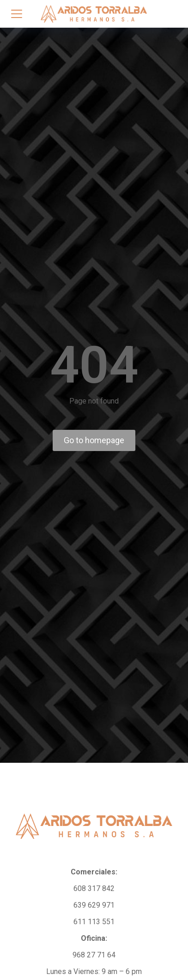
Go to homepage (94, 440)
